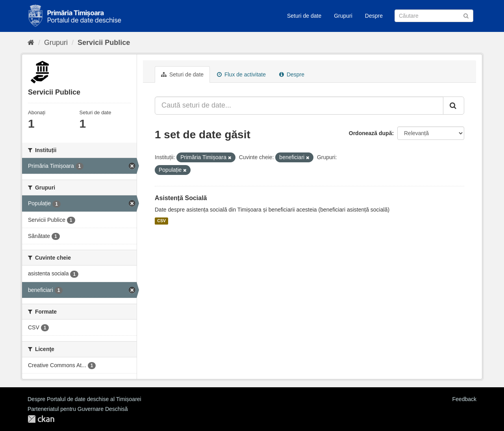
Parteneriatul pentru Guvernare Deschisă (78, 409)
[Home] (31, 43)
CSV (161, 221)
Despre (374, 16)
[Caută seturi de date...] (299, 106)
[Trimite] (466, 15)
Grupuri (343, 16)
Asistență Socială (181, 198)
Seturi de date (304, 16)
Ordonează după (371, 133)
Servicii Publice (104, 43)
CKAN (41, 419)
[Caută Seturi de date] (434, 16)
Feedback (464, 399)
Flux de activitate (241, 74)
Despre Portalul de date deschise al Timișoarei (84, 399)
